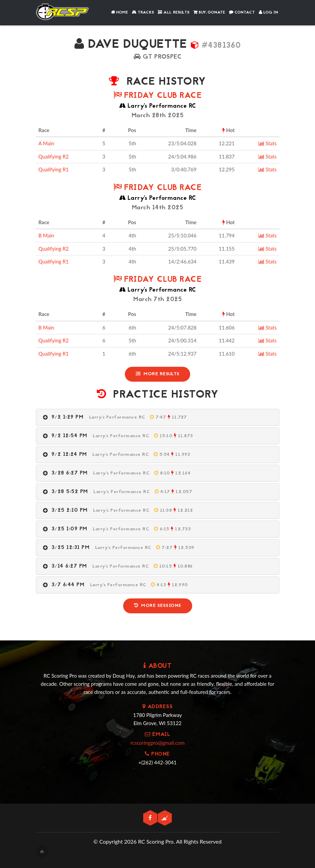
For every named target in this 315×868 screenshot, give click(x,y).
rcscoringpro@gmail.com (157, 743)
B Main (47, 235)
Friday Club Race (157, 96)
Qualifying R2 (54, 156)
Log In (268, 13)
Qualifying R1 (54, 169)
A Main (47, 143)
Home (119, 13)
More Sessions (158, 606)
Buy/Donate (209, 13)
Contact (242, 13)
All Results (174, 13)
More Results (158, 374)
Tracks (143, 13)
